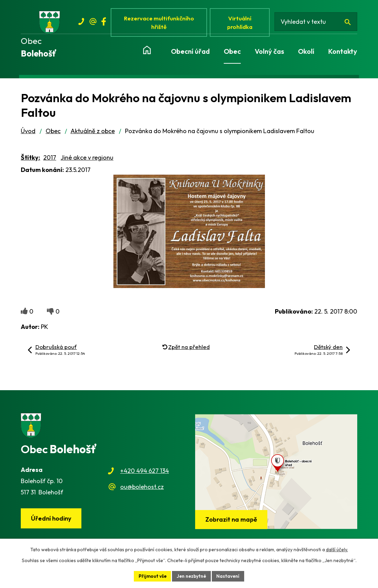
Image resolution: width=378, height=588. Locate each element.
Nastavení (229, 576)
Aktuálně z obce (93, 133)
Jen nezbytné (192, 576)
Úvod (28, 133)
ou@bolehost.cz (142, 488)
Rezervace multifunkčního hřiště (160, 23)
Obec (53, 133)
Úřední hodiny (52, 520)
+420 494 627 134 (145, 472)
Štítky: (30, 159)
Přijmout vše (152, 576)
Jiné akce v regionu (87, 159)
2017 (50, 159)
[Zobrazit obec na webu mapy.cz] (276, 473)
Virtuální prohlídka (241, 23)
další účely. (337, 549)
